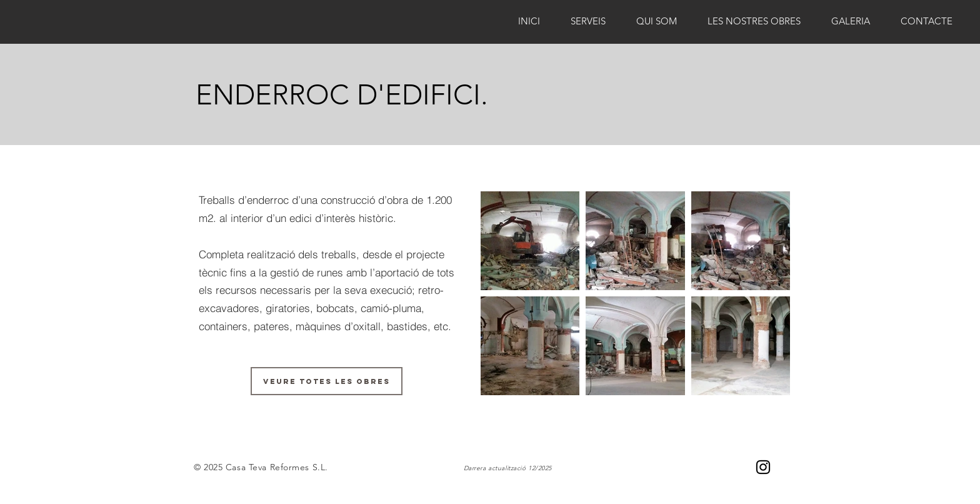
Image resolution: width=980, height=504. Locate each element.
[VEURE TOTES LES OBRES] (327, 381)
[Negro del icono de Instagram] (763, 467)
